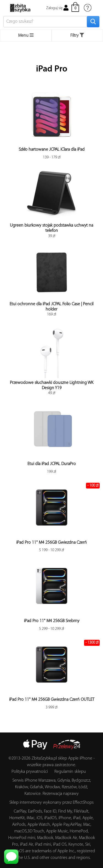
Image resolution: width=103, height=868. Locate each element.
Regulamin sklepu (70, 772)
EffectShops (83, 803)
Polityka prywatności (30, 772)
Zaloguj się (57, 8)
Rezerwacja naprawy (61, 794)
